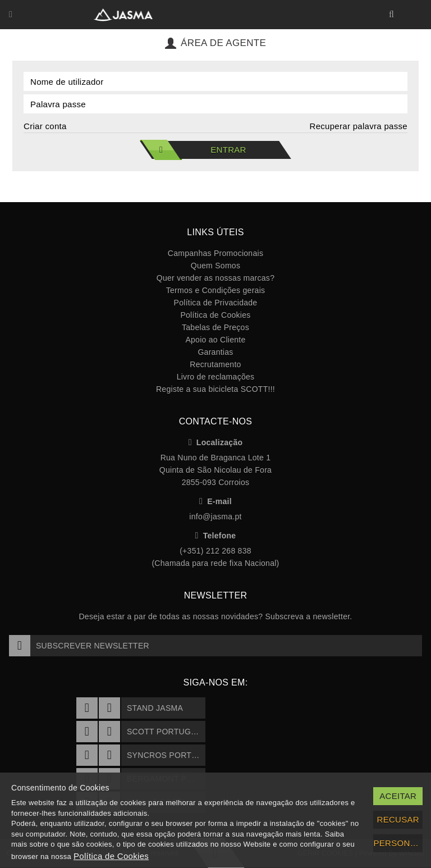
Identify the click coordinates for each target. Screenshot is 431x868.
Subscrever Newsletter (79, 646)
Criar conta (45, 126)
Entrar (193, 150)
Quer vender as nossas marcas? (215, 278)
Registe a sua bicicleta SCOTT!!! (215, 389)
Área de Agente (215, 43)
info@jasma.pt (215, 517)
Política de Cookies (215, 315)
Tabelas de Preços (215, 327)
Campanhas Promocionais (215, 253)
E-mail (215, 501)
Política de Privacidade (216, 303)
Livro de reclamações (216, 377)
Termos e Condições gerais (216, 290)
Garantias (215, 352)
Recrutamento (215, 364)
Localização (216, 442)
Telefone (216, 536)
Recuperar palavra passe (359, 126)
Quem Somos (215, 266)
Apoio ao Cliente (215, 340)
